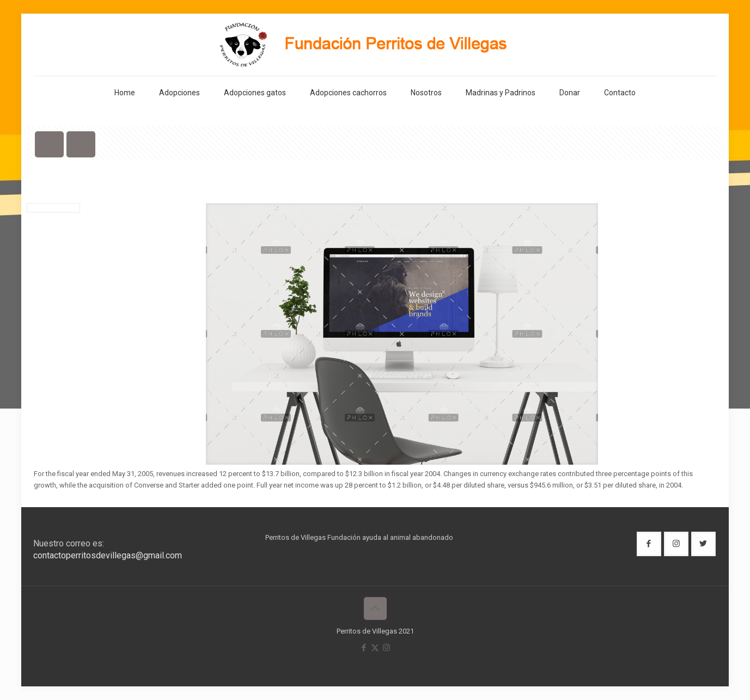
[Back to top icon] (375, 608)
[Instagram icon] (386, 648)
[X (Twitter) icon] (375, 648)
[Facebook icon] (364, 648)
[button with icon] (649, 544)
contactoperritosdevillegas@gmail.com (108, 555)
